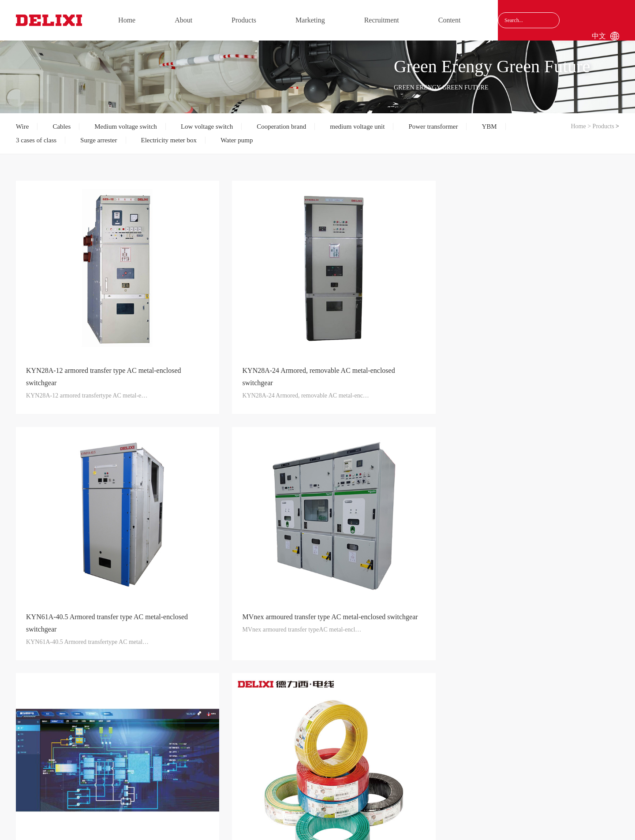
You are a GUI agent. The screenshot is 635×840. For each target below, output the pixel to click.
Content (450, 20)
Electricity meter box (169, 140)
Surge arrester (99, 140)
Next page (390, 610)
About (183, 20)
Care (75, 724)
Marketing (310, 20)
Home (127, 20)
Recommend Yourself (280, 724)
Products (244, 20)
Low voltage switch (207, 126)
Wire (22, 126)
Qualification (75, 737)
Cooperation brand (281, 126)
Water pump (237, 140)
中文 (599, 36)
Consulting (345, 724)
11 (361, 610)
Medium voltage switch (126, 126)
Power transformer (433, 126)
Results (75, 750)
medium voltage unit (357, 126)
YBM (489, 126)
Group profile (75, 711)
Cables (62, 126)
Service (214, 724)
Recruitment (382, 20)
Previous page (250, 610)
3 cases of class (36, 140)
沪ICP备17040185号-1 (425, 822)
